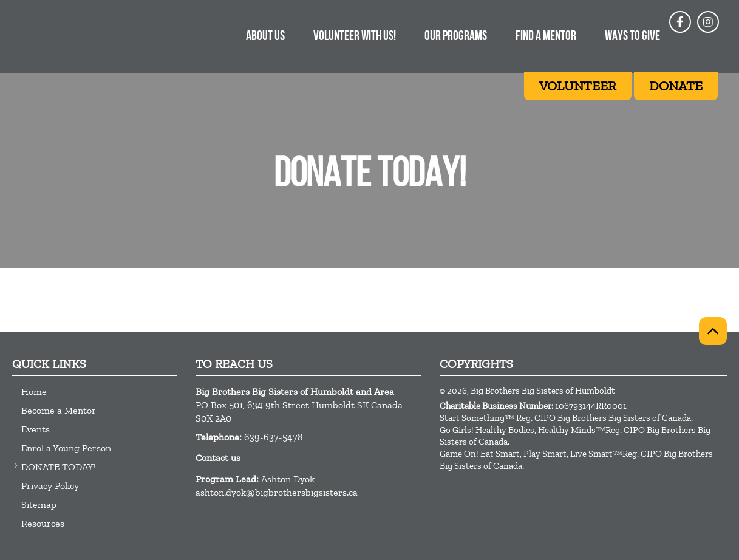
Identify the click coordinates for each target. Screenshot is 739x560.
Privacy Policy (50, 486)
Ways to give (632, 37)
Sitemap (39, 504)
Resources (43, 523)
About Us (265, 37)
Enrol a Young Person (66, 448)
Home (34, 391)
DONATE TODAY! (59, 467)
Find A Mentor (546, 37)
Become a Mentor (59, 410)
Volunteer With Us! (355, 37)
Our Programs (456, 37)
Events (36, 429)
